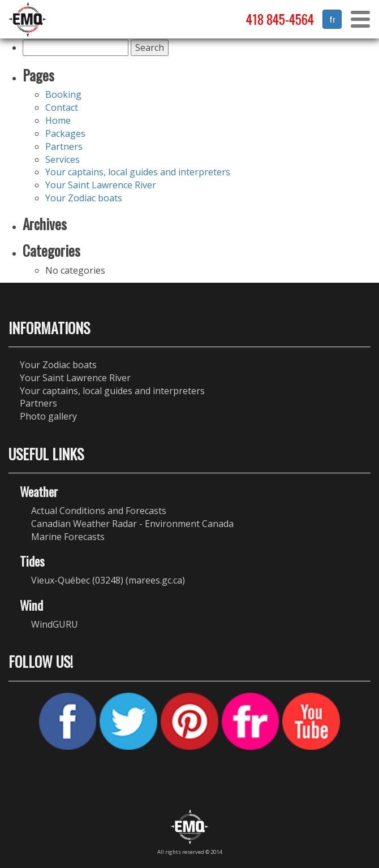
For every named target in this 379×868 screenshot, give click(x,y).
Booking (63, 94)
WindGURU (55, 624)
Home (58, 120)
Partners (64, 146)
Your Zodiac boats (84, 198)
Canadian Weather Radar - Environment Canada (132, 524)
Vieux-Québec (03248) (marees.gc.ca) (108, 580)
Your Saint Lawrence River (101, 185)
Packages (65, 133)
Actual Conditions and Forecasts (99, 511)
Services (63, 159)
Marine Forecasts (68, 537)
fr (332, 19)
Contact (62, 107)
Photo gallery (48, 416)
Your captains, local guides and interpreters (138, 172)
